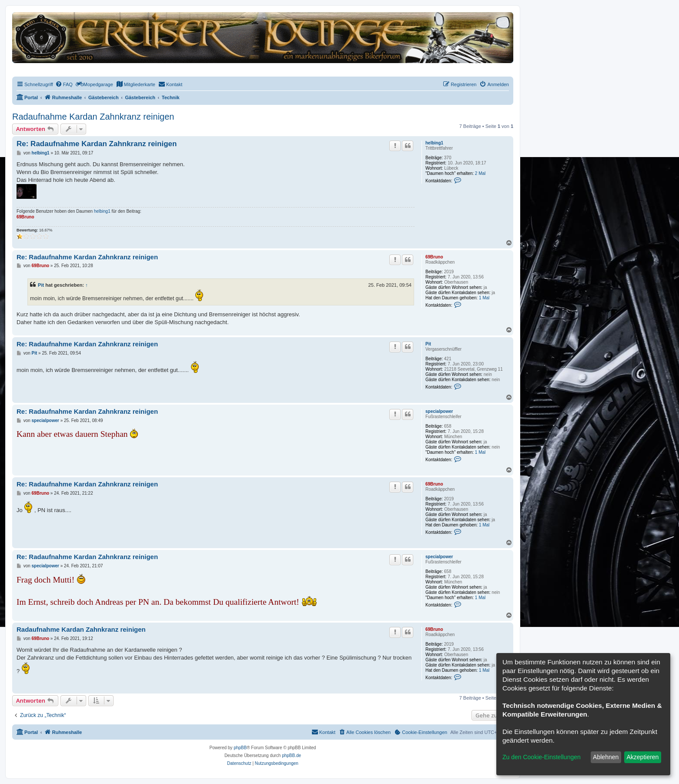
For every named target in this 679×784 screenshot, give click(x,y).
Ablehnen (606, 757)
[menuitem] (64, 84)
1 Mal (484, 298)
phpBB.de (291, 756)
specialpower (439, 411)
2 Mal (480, 173)
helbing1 (434, 143)
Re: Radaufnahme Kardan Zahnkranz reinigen (97, 144)
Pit (41, 285)
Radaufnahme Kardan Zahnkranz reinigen (93, 117)
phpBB (240, 748)
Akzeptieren (642, 757)
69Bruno (25, 217)
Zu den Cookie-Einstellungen (542, 757)
